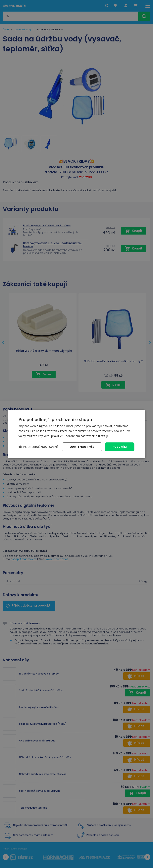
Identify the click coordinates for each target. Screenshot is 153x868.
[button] (38, 447)
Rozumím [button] (120, 447)
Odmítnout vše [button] (82, 447)
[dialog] (76, 434)
